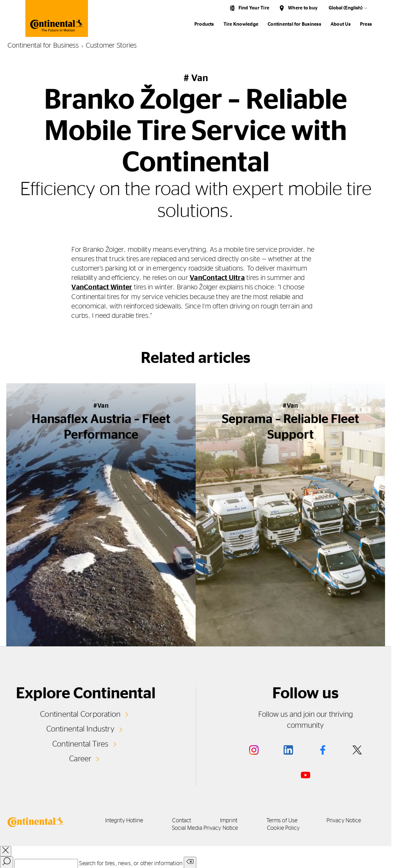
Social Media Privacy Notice (205, 828)
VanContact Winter (102, 287)
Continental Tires (80, 743)
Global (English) (346, 8)
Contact (180, 820)
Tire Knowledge (241, 24)
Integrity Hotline (121, 820)
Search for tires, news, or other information (131, 863)
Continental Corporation (80, 714)
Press (366, 24)
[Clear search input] (190, 862)
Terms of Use (286, 820)
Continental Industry (80, 729)
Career (80, 758)
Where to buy (303, 8)
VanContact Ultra (217, 278)
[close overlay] (6, 851)
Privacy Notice (350, 820)
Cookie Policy (286, 828)
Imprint (230, 820)
